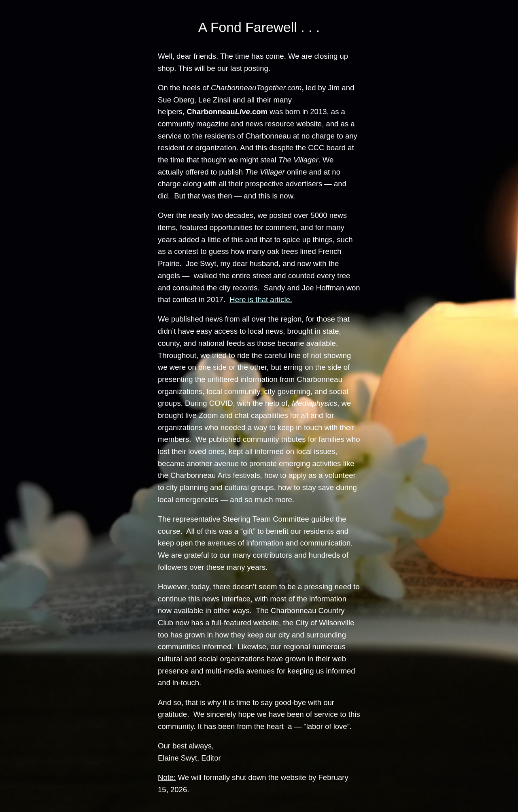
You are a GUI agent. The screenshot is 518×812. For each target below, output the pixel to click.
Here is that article (260, 299)
